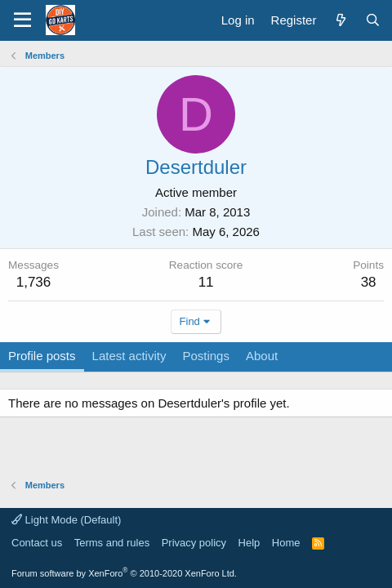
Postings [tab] (206, 356)
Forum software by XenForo (124, 573)
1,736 (34, 282)
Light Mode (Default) (66, 520)
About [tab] (262, 356)
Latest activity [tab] (129, 356)
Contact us (37, 543)
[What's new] (340, 20)
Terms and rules (112, 543)
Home (286, 543)
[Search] (373, 20)
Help (249, 543)
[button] (22, 20)
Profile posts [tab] (42, 356)
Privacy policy (194, 543)
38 (369, 282)
